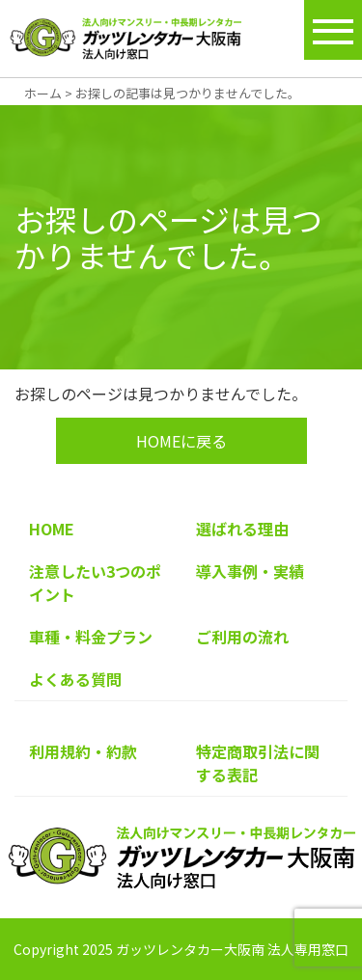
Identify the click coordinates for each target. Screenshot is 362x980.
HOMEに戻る (181, 441)
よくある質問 (75, 679)
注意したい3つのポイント (95, 583)
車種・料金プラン (91, 637)
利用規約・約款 (83, 751)
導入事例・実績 (250, 571)
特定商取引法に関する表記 (258, 763)
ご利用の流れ (242, 637)
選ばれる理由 (242, 529)
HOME (52, 529)
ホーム (43, 93)
